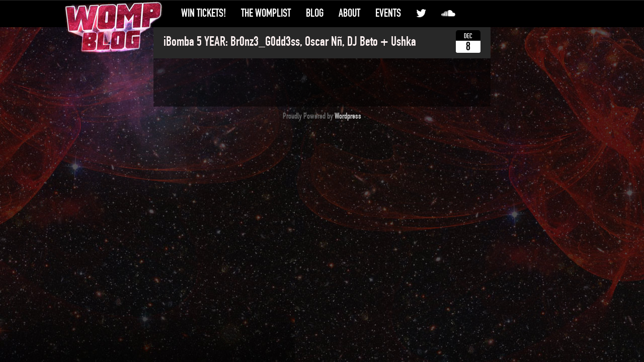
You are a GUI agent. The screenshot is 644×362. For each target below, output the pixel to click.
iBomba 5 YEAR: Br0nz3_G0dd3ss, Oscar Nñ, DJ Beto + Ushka (290, 42)
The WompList (266, 13)
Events (388, 13)
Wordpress (348, 116)
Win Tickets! (204, 13)
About (349, 13)
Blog (315, 13)
